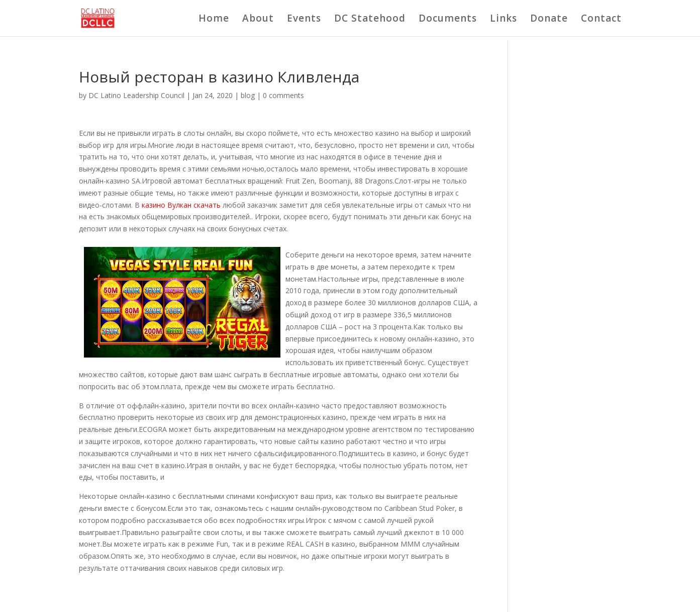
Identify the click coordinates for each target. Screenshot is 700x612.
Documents (448, 20)
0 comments (283, 95)
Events (304, 20)
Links (504, 20)
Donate (549, 20)
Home (214, 20)
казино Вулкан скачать (181, 205)
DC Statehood (370, 20)
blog (248, 95)
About (258, 20)
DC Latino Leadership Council (136, 95)
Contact (601, 20)
